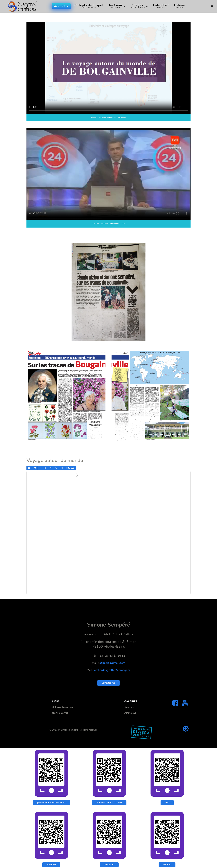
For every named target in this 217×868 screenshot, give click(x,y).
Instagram (109, 865)
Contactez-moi (109, 683)
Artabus (129, 707)
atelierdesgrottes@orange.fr (112, 670)
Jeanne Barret (60, 713)
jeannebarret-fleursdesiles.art (51, 803)
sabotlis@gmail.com (112, 663)
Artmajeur (130, 713)
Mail (167, 803)
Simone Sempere (69, 730)
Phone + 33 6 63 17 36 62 (109, 803)
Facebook (51, 865)
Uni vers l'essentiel (63, 707)
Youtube (167, 865)
